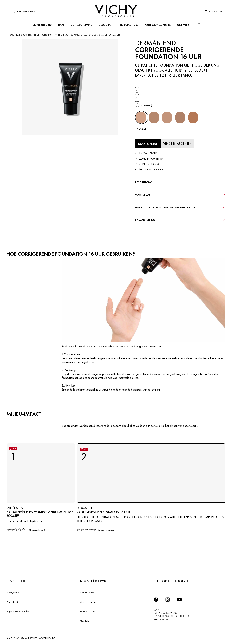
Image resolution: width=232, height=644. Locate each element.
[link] (144, 96)
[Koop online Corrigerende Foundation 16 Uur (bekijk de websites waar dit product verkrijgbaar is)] (148, 144)
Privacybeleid (13, 592)
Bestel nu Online (88, 611)
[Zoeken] (199, 25)
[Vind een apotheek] (178, 143)
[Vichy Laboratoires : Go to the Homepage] (116, 11)
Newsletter (85, 620)
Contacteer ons (87, 592)
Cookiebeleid (13, 601)
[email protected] (161, 618)
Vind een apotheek (89, 601)
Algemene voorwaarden (18, 611)
